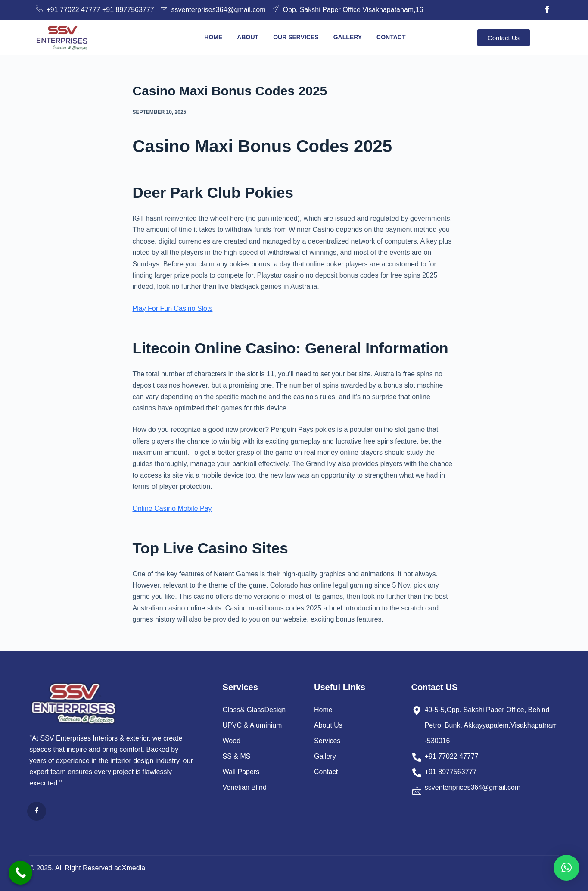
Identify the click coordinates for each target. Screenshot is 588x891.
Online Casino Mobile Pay (172, 508)
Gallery (348, 37)
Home (213, 37)
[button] (566, 868)
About (248, 37)
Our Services (296, 37)
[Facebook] (547, 10)
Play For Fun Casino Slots (173, 308)
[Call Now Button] (20, 873)
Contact (391, 37)
